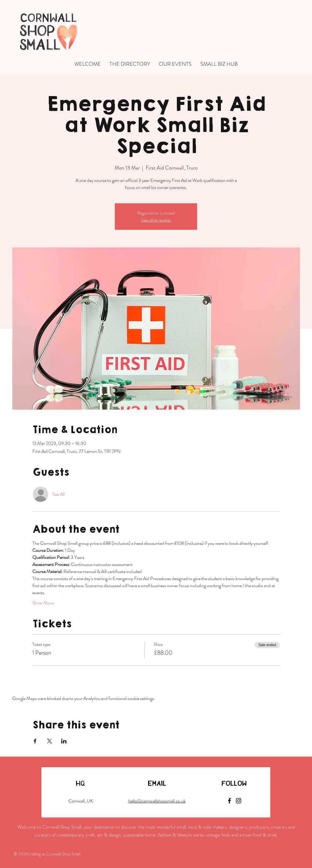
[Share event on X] (50, 741)
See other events (156, 220)
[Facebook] (229, 801)
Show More (43, 603)
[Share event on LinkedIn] (64, 741)
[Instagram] (239, 801)
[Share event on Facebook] (35, 741)
